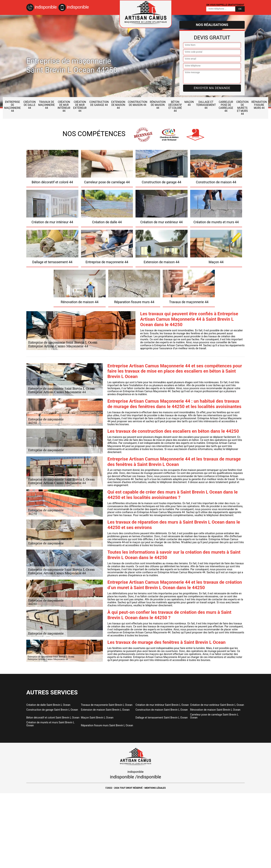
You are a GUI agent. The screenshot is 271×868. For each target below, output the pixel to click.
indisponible (41, 7)
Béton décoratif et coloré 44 (175, 106)
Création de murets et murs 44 (242, 108)
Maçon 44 (189, 103)
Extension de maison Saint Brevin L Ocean (105, 710)
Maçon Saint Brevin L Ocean (97, 718)
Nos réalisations (212, 25)
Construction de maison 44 (138, 103)
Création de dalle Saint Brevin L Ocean (48, 705)
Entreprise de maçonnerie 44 (13, 106)
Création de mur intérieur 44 (64, 106)
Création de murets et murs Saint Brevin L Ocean (50, 724)
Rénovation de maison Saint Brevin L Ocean (215, 710)
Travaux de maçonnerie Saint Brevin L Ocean (107, 705)
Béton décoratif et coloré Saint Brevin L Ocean (53, 718)
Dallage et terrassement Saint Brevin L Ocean (162, 718)
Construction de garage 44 (99, 103)
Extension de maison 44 (118, 105)
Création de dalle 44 (29, 105)
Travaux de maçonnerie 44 (46, 105)
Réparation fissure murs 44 (259, 105)
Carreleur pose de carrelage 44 (226, 106)
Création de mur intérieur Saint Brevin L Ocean (162, 705)
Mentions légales (155, 788)
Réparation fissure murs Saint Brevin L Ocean (107, 725)
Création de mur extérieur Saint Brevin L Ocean (217, 705)
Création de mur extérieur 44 (80, 106)
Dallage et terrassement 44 (206, 105)
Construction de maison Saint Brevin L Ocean (162, 710)
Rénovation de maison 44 (158, 105)
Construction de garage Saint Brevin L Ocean (52, 710)
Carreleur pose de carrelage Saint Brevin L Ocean (214, 716)
